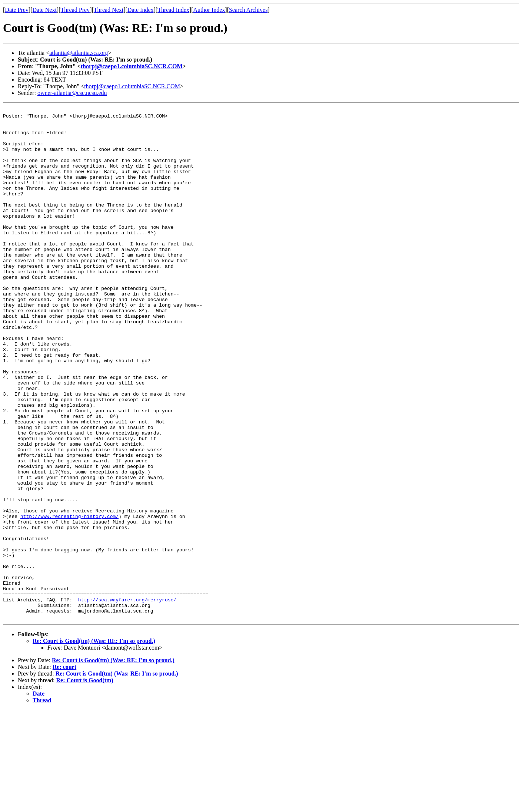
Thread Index (173, 10)
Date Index (141, 10)
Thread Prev (75, 10)
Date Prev (17, 10)
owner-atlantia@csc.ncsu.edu (72, 93)
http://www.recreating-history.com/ (69, 598)
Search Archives (248, 10)
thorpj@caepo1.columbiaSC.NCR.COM (132, 66)
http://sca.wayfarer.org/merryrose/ (127, 699)
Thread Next (109, 10)
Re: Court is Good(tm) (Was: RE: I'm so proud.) (94, 743)
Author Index (209, 10)
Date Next (45, 10)
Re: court (64, 769)
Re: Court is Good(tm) (85, 783)
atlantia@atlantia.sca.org (79, 53)
